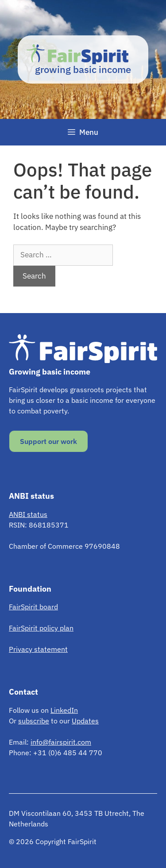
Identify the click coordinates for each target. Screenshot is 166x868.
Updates (85, 721)
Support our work (48, 441)
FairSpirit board (33, 607)
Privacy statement (38, 649)
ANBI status (28, 514)
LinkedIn (64, 710)
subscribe (34, 721)
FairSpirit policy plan (41, 628)
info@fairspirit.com (61, 742)
